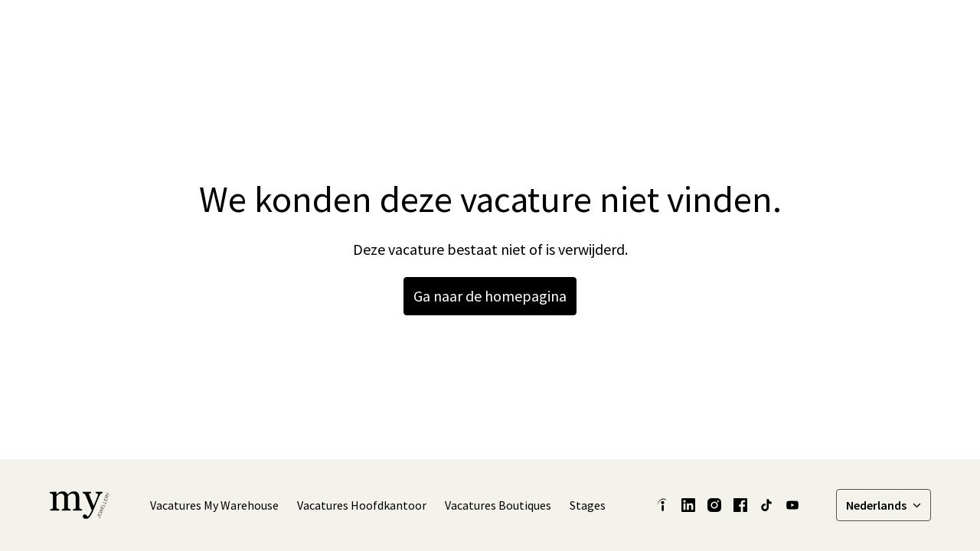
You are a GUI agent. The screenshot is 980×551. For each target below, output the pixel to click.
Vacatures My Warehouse (214, 505)
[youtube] (792, 505)
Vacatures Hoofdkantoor (362, 505)
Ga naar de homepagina (490, 296)
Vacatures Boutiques (498, 505)
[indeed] (662, 505)
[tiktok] (832, 31)
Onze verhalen (657, 31)
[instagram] (799, 31)
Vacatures (895, 31)
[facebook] (765, 31)
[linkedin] (731, 31)
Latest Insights (557, 31)
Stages (588, 505)
